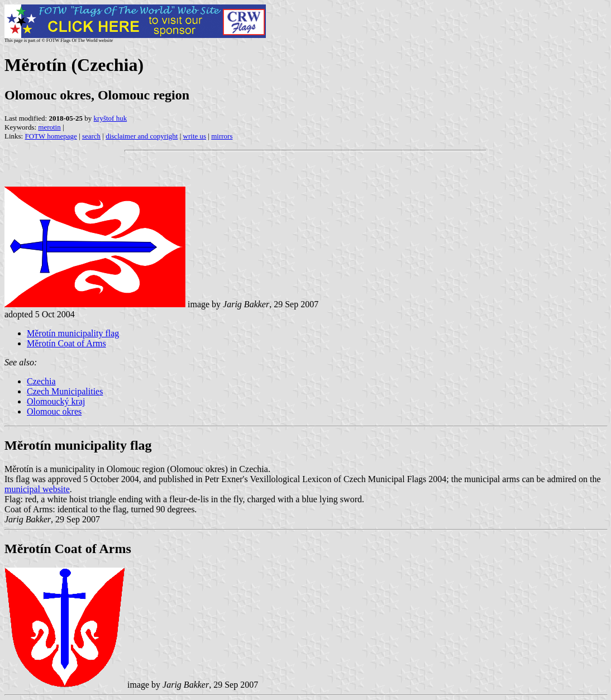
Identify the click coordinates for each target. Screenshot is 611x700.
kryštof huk (111, 118)
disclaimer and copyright (142, 136)
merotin (49, 127)
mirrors (222, 136)
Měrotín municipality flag (73, 333)
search (91, 136)
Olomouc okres (54, 411)
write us (195, 136)
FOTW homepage (51, 136)
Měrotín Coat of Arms (66, 343)
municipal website (37, 489)
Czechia (41, 381)
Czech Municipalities (65, 391)
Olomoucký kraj (56, 401)
